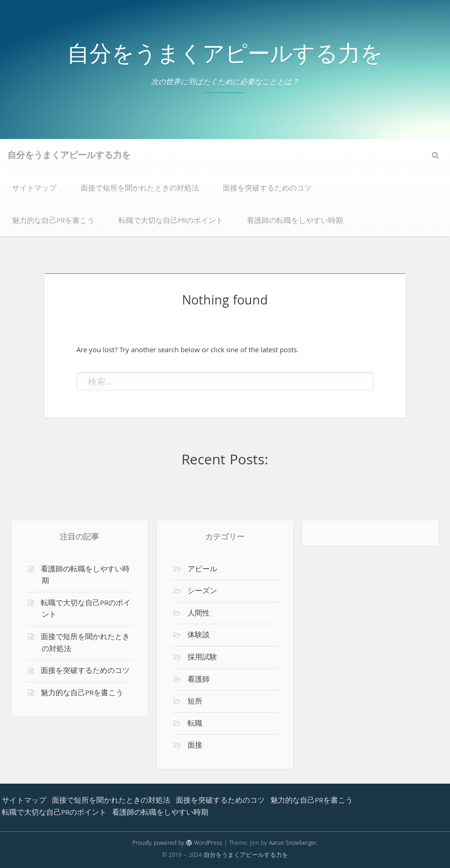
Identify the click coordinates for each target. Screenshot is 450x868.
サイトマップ (34, 189)
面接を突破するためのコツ (267, 189)
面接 (195, 746)
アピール (202, 570)
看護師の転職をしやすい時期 (295, 222)
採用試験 (202, 658)
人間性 (199, 614)
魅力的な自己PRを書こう (53, 222)
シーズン (202, 592)
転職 (195, 724)
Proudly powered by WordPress (177, 844)
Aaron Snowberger (293, 844)
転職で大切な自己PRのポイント (171, 222)
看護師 (199, 680)
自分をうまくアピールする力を (225, 57)
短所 (195, 702)
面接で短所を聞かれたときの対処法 (140, 189)
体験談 (199, 636)
